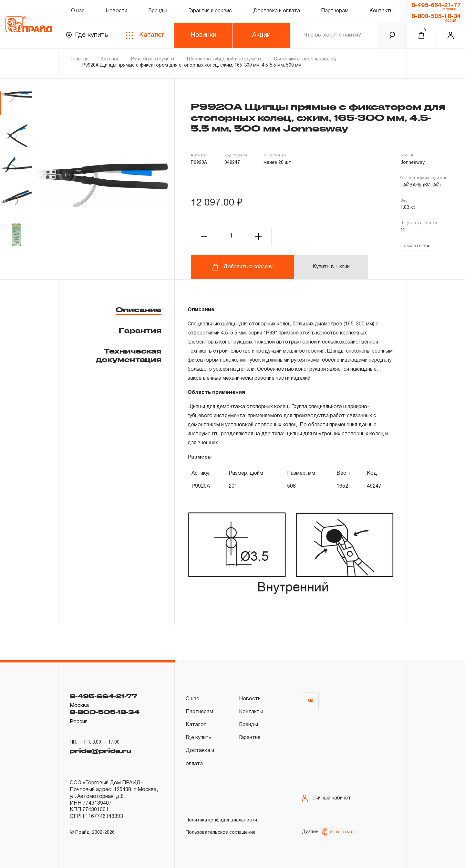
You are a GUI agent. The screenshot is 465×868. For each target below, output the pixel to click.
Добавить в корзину (242, 267)
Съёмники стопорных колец (305, 59)
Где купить (87, 35)
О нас (78, 11)
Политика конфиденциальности (221, 820)
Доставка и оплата (277, 11)
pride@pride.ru (100, 751)
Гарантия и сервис (210, 11)
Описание (139, 310)
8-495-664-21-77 (436, 5)
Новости (116, 11)
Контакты (382, 11)
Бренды (158, 11)
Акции (261, 35)
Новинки (203, 35)
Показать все (415, 246)
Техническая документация (129, 355)
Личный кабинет (326, 798)
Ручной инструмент (153, 59)
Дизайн (330, 832)
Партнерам (335, 11)
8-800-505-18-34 (436, 16)
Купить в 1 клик (331, 267)
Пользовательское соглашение (221, 833)
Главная (80, 59)
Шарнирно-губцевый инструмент (224, 59)
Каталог (145, 35)
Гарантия (140, 330)
